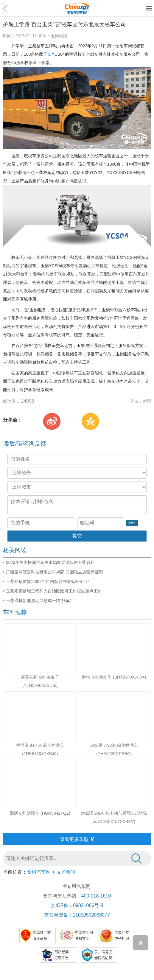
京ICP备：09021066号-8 (77, 905)
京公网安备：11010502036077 (77, 915)
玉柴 (47, 54)
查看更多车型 (77, 839)
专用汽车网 (39, 872)
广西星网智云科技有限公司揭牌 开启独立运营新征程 (55, 572)
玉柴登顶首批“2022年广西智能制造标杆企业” (47, 581)
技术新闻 (66, 872)
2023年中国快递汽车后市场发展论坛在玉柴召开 (50, 562)
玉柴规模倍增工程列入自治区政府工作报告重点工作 (54, 591)
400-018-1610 (96, 896)
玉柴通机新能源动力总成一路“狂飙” (39, 601)
